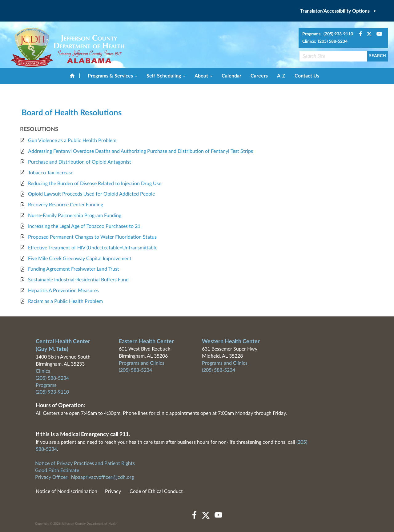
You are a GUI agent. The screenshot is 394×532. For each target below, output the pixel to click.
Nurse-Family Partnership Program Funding (75, 216)
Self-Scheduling (166, 76)
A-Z (281, 76)
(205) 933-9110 (52, 392)
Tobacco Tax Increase (51, 173)
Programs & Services (113, 76)
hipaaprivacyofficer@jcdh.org (103, 477)
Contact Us (307, 76)
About (203, 76)
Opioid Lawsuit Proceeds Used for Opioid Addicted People (91, 194)
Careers (259, 76)
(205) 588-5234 (52, 378)
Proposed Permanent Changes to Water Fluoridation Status (92, 237)
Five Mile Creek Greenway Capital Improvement (80, 259)
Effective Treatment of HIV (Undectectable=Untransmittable (93, 248)
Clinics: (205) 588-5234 (325, 42)
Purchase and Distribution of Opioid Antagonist (80, 162)
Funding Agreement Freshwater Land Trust (74, 269)
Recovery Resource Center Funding (66, 205)
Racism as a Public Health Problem (65, 301)
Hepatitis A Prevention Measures (63, 291)
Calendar (231, 76)
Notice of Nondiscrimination (66, 491)
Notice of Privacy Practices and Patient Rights (85, 463)
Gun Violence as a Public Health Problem (72, 141)
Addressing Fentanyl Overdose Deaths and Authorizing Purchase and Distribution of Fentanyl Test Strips (141, 151)
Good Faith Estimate (57, 470)
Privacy (113, 491)
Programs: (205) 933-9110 (328, 34)
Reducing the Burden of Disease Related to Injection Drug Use (95, 184)
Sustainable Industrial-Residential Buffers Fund (78, 280)
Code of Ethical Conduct (156, 491)
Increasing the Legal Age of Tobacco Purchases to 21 (84, 226)
